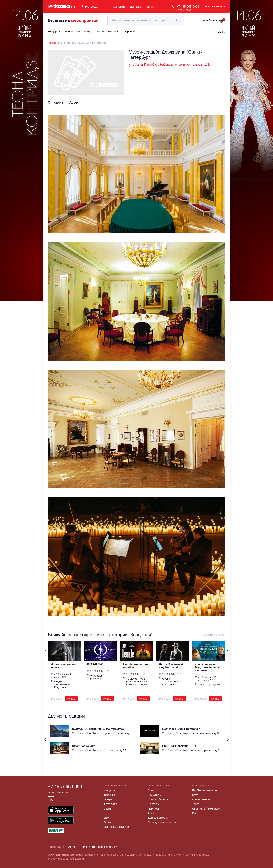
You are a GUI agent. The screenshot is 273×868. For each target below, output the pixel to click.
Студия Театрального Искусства (60, 684)
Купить (71, 699)
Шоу (106, 818)
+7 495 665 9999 (188, 7)
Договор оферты (158, 818)
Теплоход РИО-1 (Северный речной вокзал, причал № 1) (135, 683)
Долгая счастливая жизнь (64, 666)
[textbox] (146, 20)
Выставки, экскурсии (116, 827)
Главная (52, 43)
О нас (151, 790)
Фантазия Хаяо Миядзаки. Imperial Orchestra (207, 667)
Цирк (107, 813)
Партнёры (154, 809)
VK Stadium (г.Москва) (95, 677)
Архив (152, 813)
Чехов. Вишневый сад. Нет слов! (171, 666)
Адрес (74, 102)
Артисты (73, 847)
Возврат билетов (158, 799)
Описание (56, 102)
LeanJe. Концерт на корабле (136, 666)
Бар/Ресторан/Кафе (204, 790)
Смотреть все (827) (213, 635)
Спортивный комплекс (206, 809)
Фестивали (110, 804)
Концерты (109, 790)
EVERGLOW (95, 664)
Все (195, 813)
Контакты (151, 7)
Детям (107, 822)
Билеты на (73, 20)
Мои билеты (213, 20)
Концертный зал (202, 799)
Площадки (88, 847)
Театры (108, 799)
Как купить (119, 7)
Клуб (195, 795)
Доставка (135, 7)
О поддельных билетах (162, 822)
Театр (196, 804)
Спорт (107, 809)
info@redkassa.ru (58, 792)
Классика (109, 795)
